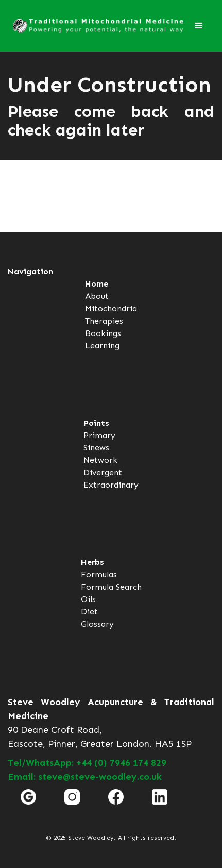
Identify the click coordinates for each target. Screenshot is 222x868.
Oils (88, 599)
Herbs (92, 562)
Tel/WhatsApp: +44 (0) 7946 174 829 (87, 763)
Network (100, 460)
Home (97, 284)
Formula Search (111, 587)
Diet (89, 612)
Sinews (96, 448)
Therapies (104, 321)
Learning (102, 346)
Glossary (97, 624)
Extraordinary (111, 485)
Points (96, 423)
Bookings (103, 333)
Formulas (99, 574)
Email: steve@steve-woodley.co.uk (85, 777)
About (97, 296)
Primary (99, 435)
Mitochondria (111, 308)
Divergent (103, 472)
